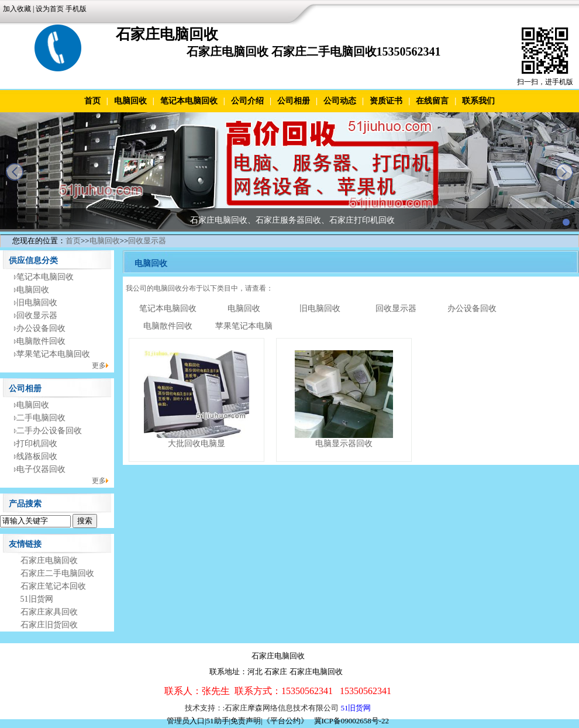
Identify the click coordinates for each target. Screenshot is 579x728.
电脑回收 (130, 101)
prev (15, 172)
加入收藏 (17, 9)
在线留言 (432, 101)
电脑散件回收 (41, 341)
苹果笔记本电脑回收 (53, 354)
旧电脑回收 (37, 303)
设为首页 (50, 9)
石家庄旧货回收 (49, 625)
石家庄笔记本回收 (53, 586)
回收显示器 (147, 241)
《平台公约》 (285, 721)
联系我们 (478, 101)
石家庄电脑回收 (49, 560)
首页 (92, 101)
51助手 (218, 721)
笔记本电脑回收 (189, 101)
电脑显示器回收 (344, 444)
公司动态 (340, 101)
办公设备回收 (41, 328)
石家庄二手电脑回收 (57, 573)
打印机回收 (37, 444)
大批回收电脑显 (197, 444)
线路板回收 (37, 456)
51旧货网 (37, 599)
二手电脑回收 (41, 418)
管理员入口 (186, 721)
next (564, 172)
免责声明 (246, 721)
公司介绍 (247, 101)
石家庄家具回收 (49, 612)
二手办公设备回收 (49, 431)
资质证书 (386, 101)
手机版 (76, 9)
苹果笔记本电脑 (244, 326)
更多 (99, 365)
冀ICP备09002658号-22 (352, 721)
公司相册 (294, 101)
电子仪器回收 (41, 469)
